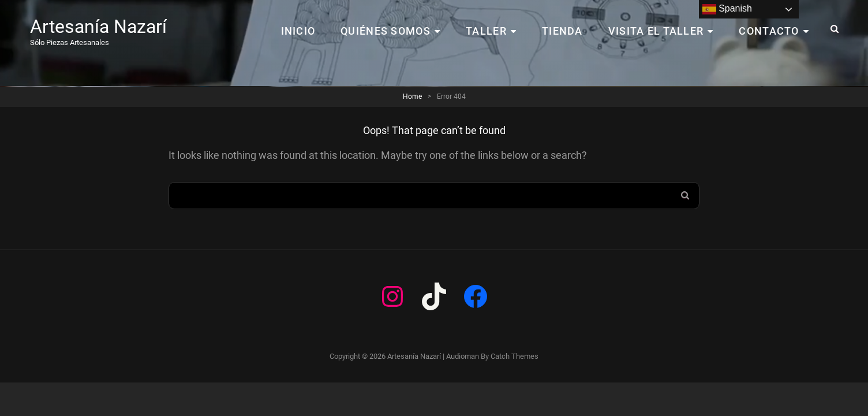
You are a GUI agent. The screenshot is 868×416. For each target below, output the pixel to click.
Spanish (727, 9)
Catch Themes (515, 356)
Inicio (298, 31)
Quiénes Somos (386, 31)
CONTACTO (769, 31)
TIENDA (562, 31)
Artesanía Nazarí (98, 27)
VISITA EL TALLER (656, 31)
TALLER (486, 31)
